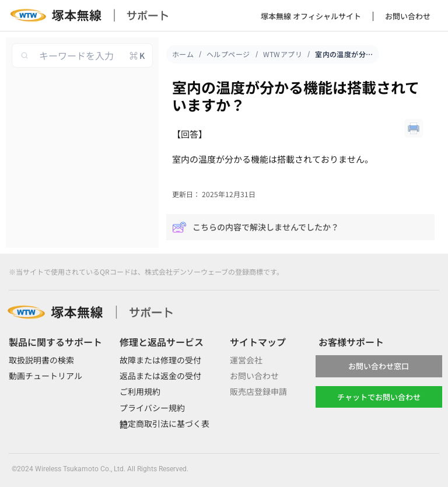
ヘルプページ (228, 54)
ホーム (183, 54)
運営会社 (246, 360)
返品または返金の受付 (160, 376)
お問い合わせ (408, 16)
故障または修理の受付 (160, 360)
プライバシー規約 (152, 408)
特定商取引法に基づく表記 (164, 424)
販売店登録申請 (258, 391)
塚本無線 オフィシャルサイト (311, 16)
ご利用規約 (140, 391)
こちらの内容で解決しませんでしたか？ (256, 227)
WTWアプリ (283, 54)
